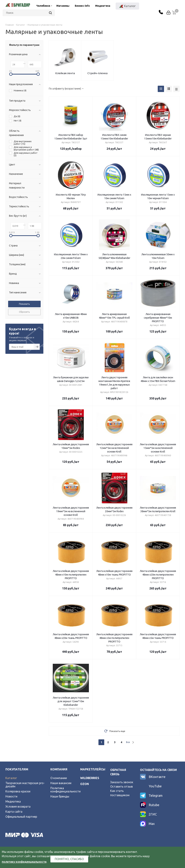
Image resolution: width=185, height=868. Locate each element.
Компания (59, 769)
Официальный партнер (21, 817)
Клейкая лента (65, 73)
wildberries (90, 778)
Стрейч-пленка (97, 73)
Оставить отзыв (121, 786)
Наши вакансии (61, 783)
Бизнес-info (82, 6)
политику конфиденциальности (24, 862)
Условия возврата (18, 806)
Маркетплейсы (93, 769)
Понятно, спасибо (69, 859)
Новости (11, 796)
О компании (59, 778)
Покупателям (17, 769)
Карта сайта (14, 812)
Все (128, 742)
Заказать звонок (122, 782)
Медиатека (103, 6)
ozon (85, 784)
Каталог (11, 778)
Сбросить (24, 312)
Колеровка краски (18, 791)
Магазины (63, 6)
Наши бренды (60, 796)
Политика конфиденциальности (65, 790)
